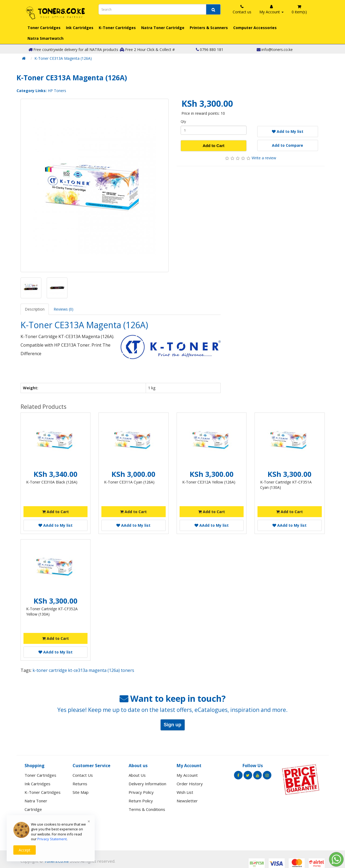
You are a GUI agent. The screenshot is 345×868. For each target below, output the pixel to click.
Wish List (185, 792)
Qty (183, 122)
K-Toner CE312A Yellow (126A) (209, 482)
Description (35, 309)
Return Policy (141, 801)
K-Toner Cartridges (117, 28)
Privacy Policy (141, 792)
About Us (137, 775)
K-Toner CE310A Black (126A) (52, 482)
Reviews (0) (64, 309)
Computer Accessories (255, 28)
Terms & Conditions (147, 809)
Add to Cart (213, 146)
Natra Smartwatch (45, 38)
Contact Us (83, 775)
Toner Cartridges (44, 28)
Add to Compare (287, 145)
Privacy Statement (52, 839)
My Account (187, 775)
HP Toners (57, 91)
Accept (25, 850)
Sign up (173, 725)
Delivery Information (147, 784)
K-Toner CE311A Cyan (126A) (129, 482)
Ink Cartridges (80, 28)
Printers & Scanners (209, 28)
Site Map (81, 792)
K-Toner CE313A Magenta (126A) (63, 58)
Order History (190, 784)
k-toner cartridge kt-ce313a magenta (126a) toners (83, 670)
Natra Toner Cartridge (163, 28)
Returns (80, 784)
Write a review (264, 158)
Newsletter (187, 801)
